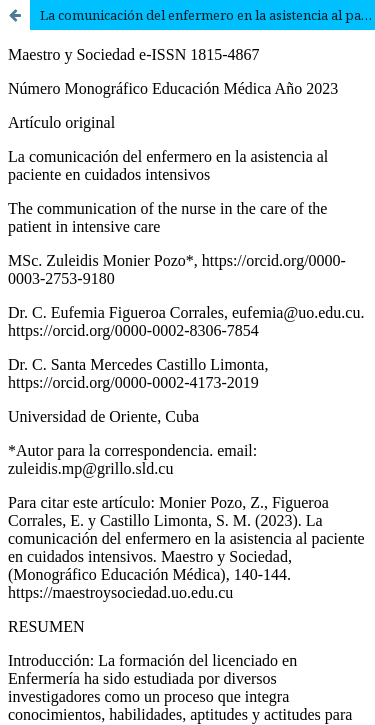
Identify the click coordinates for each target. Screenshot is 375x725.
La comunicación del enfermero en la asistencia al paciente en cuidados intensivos (207, 15)
